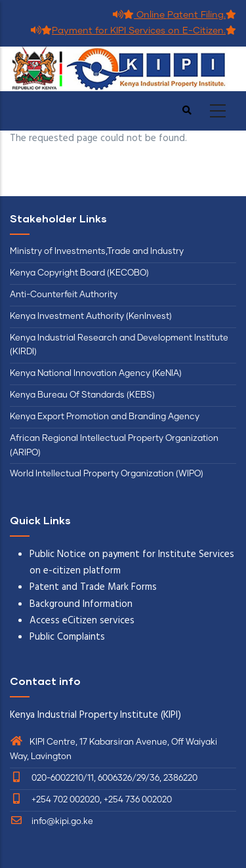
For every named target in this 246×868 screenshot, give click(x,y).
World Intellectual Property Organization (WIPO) (107, 474)
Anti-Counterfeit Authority (64, 295)
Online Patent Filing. (174, 15)
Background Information (81, 604)
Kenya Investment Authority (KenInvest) (91, 317)
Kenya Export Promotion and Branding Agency (105, 417)
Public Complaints (67, 637)
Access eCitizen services (82, 621)
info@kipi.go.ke (51, 822)
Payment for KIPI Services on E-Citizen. (133, 31)
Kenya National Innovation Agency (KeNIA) (96, 374)
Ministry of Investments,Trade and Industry (97, 252)
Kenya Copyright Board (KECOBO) (80, 273)
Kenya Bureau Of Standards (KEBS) (82, 395)
